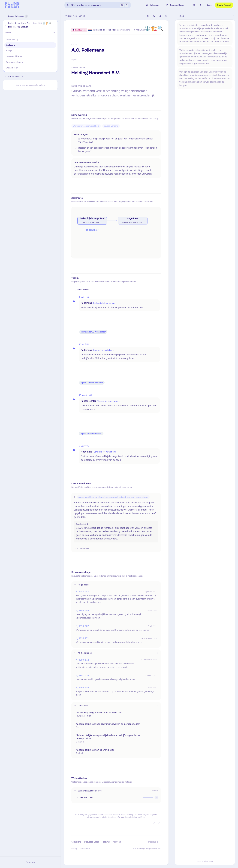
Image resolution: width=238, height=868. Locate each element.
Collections (76, 842)
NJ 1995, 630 (82, 688)
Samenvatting (12, 39)
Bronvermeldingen (14, 62)
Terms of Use (85, 848)
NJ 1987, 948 (82, 592)
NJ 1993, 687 (82, 626)
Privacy (74, 848)
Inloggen (30, 862)
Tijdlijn (9, 51)
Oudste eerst (81, 290)
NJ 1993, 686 (82, 610)
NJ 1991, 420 (82, 675)
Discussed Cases (91, 842)
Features (106, 842)
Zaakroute (11, 45)
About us (117, 842)
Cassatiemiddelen (14, 56)
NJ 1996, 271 (82, 638)
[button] (5, 25)
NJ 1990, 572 (82, 660)
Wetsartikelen (12, 68)
